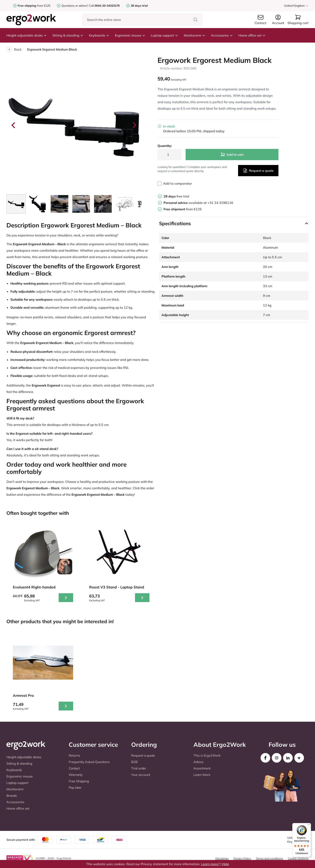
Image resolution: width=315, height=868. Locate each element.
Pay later (75, 788)
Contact (74, 768)
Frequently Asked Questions (89, 762)
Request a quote (258, 171)
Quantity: (165, 146)
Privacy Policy (242, 858)
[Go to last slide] (14, 125)
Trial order (139, 768)
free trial (176, 196)
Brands (12, 796)
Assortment (202, 768)
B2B (134, 762)
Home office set (252, 35)
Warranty (76, 775)
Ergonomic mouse (130, 35)
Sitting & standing (68, 35)
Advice (198, 762)
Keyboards (99, 35)
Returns (74, 755)
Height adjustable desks (27, 35)
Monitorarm (195, 35)
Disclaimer (222, 858)
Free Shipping (79, 781)
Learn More (202, 775)
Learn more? (210, 864)
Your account (141, 775)
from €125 (34, 6)
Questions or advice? (75, 6)
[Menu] (309, 825)
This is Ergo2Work (207, 755)
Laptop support (165, 35)
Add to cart (232, 155)
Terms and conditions (269, 858)
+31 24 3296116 (220, 203)
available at (186, 203)
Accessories (222, 35)
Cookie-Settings (298, 858)
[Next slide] (134, 125)
